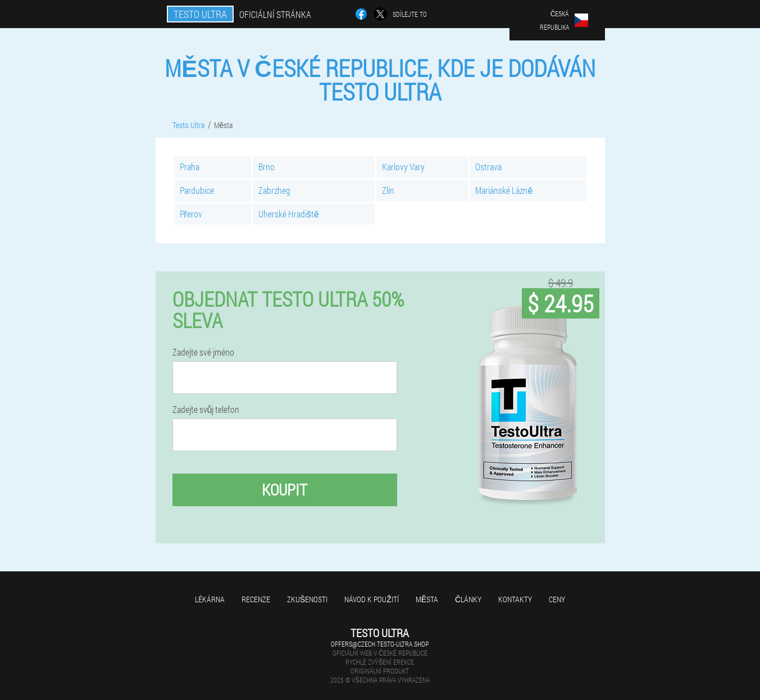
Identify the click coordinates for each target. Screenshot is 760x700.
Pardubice (197, 190)
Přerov (191, 214)
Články (468, 599)
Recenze (256, 599)
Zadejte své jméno (203, 352)
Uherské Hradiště (289, 214)
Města (427, 599)
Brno (267, 167)
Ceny (557, 599)
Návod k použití (372, 599)
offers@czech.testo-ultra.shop (380, 644)
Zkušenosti (307, 599)
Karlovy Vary (403, 167)
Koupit (285, 490)
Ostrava (488, 167)
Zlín (388, 190)
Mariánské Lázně (504, 190)
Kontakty (515, 599)
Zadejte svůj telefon (206, 410)
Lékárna (210, 599)
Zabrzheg (274, 190)
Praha (190, 167)
